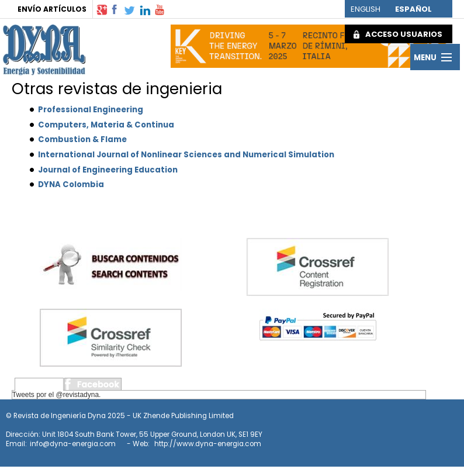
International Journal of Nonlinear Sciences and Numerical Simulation (186, 155)
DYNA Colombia (71, 184)
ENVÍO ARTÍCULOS (52, 9)
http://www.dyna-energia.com (208, 444)
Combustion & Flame (82, 139)
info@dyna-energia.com (73, 444)
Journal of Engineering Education (108, 170)
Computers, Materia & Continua (106, 125)
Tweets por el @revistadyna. (57, 395)
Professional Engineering (91, 110)
